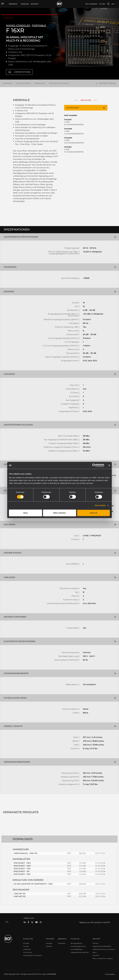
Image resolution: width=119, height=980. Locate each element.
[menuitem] (25, 4)
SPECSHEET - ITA (22, 871)
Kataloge (49, 943)
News (94, 952)
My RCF (102, 4)
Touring (26, 946)
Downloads (40, 83)
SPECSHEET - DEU (22, 863)
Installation (27, 949)
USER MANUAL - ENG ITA (25, 853)
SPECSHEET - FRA (22, 868)
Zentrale (95, 943)
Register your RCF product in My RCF (95, 922)
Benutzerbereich (76, 943)
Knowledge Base (77, 949)
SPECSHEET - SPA (22, 874)
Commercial (27, 952)
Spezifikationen (23, 83)
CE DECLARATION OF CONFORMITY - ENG (33, 884)
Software (49, 946)
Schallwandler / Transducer (33, 955)
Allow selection (59, 513)
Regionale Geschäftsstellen (102, 946)
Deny (26, 513)
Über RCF (96, 955)
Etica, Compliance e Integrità (103, 958)
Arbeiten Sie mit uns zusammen (104, 949)
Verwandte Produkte (59, 83)
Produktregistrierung (78, 946)
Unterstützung (22, 72)
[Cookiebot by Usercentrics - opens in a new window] (94, 465)
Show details (100, 505)
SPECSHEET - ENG (22, 866)
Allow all (93, 513)
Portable (26, 943)
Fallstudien (62, 943)
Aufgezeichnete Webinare (80, 952)
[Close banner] (109, 465)
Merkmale (8, 83)
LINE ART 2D (20, 893)
